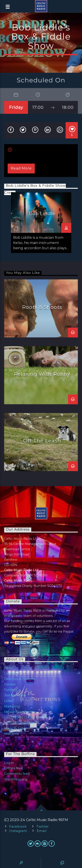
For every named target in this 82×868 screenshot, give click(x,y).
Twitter (43, 827)
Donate (10, 684)
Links (8, 701)
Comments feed (17, 774)
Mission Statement (19, 712)
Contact (10, 673)
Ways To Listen (16, 728)
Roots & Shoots (42, 307)
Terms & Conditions (19, 723)
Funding (10, 690)
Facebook (18, 827)
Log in (9, 763)
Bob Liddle (42, 214)
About (9, 668)
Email (42, 831)
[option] (41, 223)
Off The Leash (42, 441)
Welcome (12, 734)
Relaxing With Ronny (42, 374)
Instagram (18, 831)
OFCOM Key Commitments (26, 717)
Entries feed (13, 768)
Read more (21, 168)
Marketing (12, 706)
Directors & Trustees (20, 679)
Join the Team (15, 695)
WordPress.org (16, 779)
